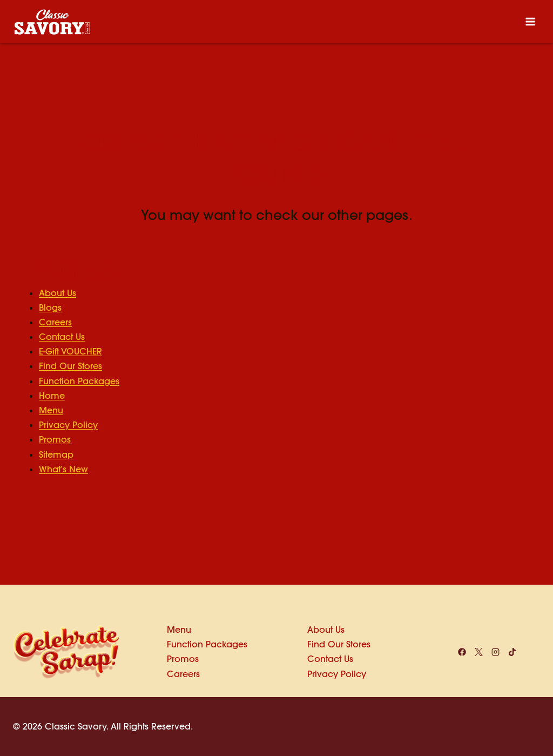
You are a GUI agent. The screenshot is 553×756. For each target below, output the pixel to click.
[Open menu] (530, 21)
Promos (55, 439)
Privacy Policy (68, 425)
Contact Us (62, 337)
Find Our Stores (70, 366)
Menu (51, 410)
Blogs (50, 307)
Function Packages (79, 381)
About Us (58, 293)
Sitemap (56, 454)
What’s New (63, 469)
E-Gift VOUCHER (70, 351)
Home (52, 396)
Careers (55, 322)
